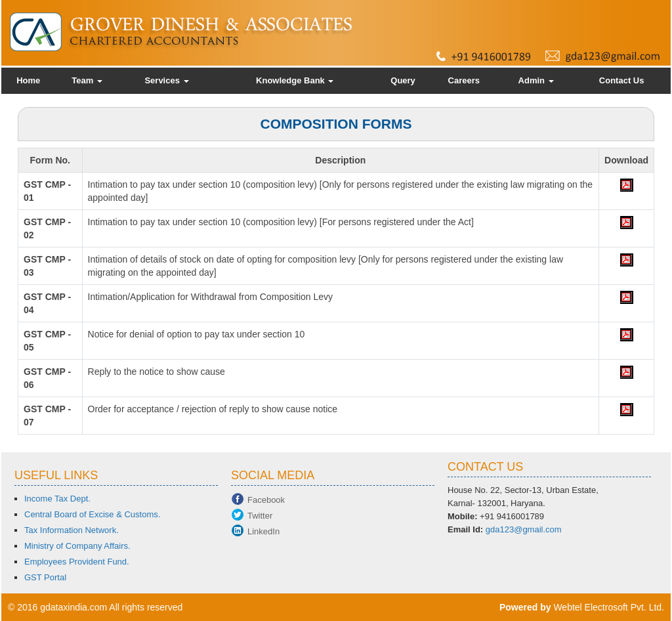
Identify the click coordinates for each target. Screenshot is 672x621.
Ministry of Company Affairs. (77, 546)
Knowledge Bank (295, 80)
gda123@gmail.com (524, 529)
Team (87, 80)
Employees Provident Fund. (77, 562)
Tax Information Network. (72, 530)
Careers (464, 80)
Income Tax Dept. (57, 499)
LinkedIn (263, 531)
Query (403, 80)
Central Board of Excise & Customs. (92, 514)
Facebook (266, 500)
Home (28, 80)
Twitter (260, 516)
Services (166, 80)
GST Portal (45, 577)
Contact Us (622, 80)
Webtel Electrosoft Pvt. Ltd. (609, 607)
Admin (536, 80)
